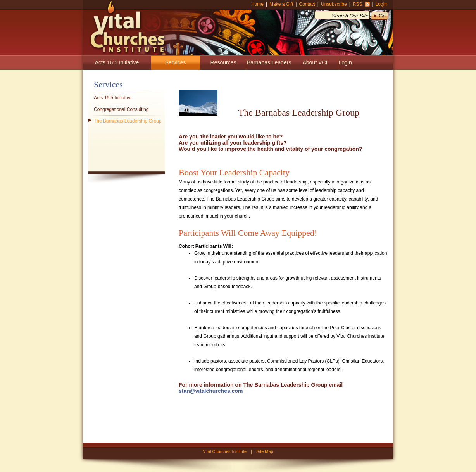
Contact (307, 4)
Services (176, 62)
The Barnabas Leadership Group (128, 121)
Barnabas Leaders (269, 62)
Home (257, 4)
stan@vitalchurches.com (211, 391)
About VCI (315, 62)
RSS (358, 4)
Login (381, 4)
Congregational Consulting (121, 109)
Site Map (265, 451)
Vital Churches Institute (125, 27)
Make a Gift (281, 4)
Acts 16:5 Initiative (117, 62)
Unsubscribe (334, 4)
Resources (223, 62)
